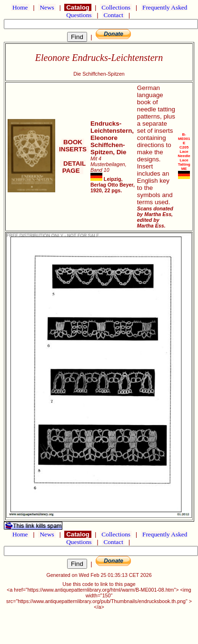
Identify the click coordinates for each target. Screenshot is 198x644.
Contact (113, 15)
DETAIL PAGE (73, 167)
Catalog (78, 7)
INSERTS (73, 149)
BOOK (73, 142)
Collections (116, 7)
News (47, 7)
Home (20, 7)
